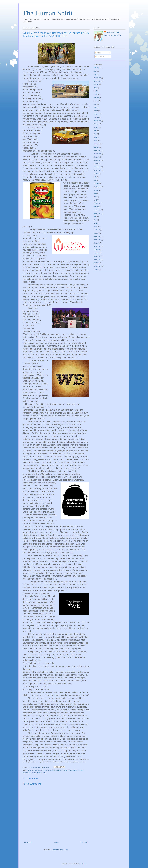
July (95, 71)
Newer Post (28, 843)
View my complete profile (112, 35)
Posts (98, 53)
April (95, 91)
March (96, 94)
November (97, 81)
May (95, 74)
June (95, 131)
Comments (100, 56)
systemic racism (49, 770)
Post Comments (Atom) (61, 849)
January (96, 68)
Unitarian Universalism (69, 770)
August (96, 101)
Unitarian (58, 770)
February (97, 114)
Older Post (84, 843)
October (96, 84)
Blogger (83, 863)
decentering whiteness (35, 770)
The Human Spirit (48, 13)
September (97, 160)
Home (56, 843)
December (97, 78)
